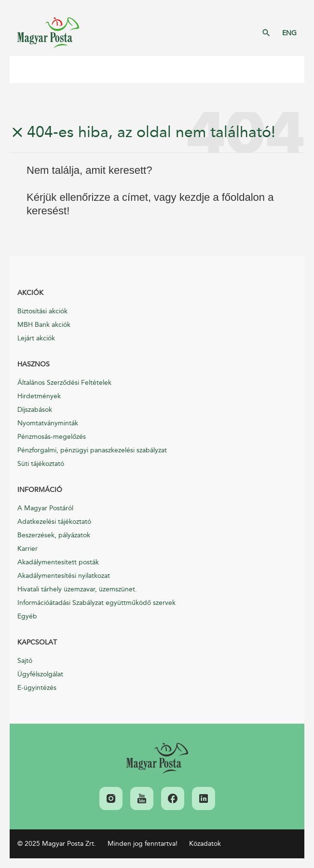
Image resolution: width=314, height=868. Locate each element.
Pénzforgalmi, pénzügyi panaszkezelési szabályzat (92, 450)
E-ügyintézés (37, 688)
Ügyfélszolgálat (40, 674)
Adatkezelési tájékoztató (54, 522)
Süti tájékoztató (41, 464)
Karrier (27, 549)
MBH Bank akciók (44, 325)
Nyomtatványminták (48, 423)
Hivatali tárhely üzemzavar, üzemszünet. (77, 589)
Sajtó (25, 661)
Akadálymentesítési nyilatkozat (64, 576)
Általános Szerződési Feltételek (64, 383)
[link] (157, 758)
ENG (289, 33)
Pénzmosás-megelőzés (52, 437)
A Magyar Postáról (45, 508)
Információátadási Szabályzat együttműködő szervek (96, 603)
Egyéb (27, 616)
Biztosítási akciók (42, 311)
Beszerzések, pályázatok (54, 535)
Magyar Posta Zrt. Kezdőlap (48, 33)
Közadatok (205, 844)
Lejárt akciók (36, 338)
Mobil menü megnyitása (24, 70)
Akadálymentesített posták (58, 562)
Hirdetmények (39, 396)
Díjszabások (35, 410)
